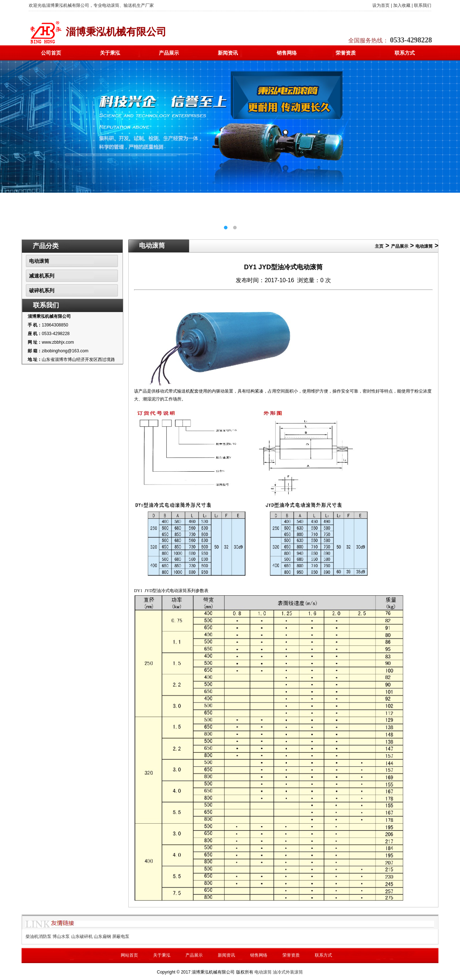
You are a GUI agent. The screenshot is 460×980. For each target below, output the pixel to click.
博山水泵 (61, 937)
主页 (379, 246)
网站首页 (129, 955)
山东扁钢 (102, 937)
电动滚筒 (39, 261)
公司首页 (51, 53)
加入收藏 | (403, 5)
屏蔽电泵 (121, 937)
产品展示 (169, 53)
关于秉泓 (110, 53)
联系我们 (423, 5)
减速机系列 (42, 276)
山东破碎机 (82, 937)
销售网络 (287, 53)
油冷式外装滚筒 (288, 972)
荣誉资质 (346, 53)
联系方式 (405, 53)
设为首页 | (382, 5)
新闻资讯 (228, 53)
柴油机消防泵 (38, 937)
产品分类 (46, 246)
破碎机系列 (42, 290)
